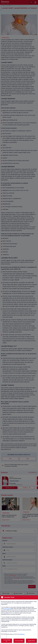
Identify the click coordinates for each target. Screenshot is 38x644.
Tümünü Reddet (19, 641)
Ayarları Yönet (31, 641)
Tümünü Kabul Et (7, 641)
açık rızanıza (7, 609)
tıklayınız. (22, 634)
